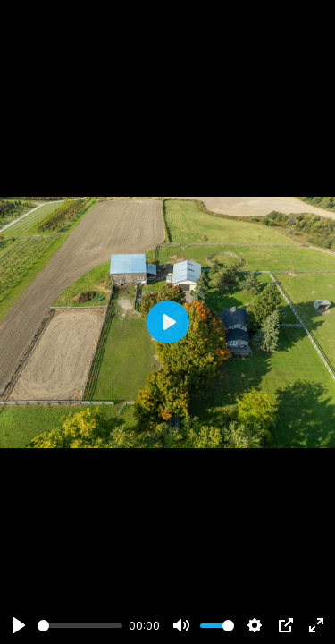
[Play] (19, 625)
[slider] (80, 626)
